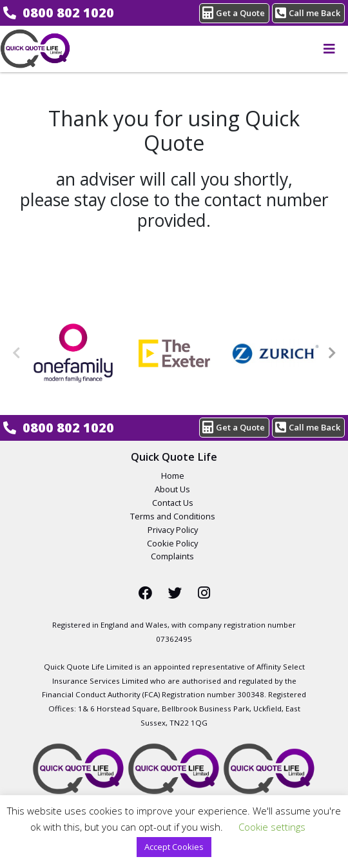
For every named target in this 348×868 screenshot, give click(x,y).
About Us (172, 489)
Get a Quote (234, 13)
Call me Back (308, 13)
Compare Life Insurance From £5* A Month (35, 49)
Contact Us (173, 503)
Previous (16, 353)
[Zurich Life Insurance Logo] (275, 353)
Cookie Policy (172, 543)
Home (173, 476)
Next (332, 353)
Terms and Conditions (173, 516)
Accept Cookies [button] (174, 847)
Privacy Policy (173, 530)
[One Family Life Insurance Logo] (73, 353)
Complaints (172, 556)
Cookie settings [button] (272, 827)
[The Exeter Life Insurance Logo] (174, 353)
